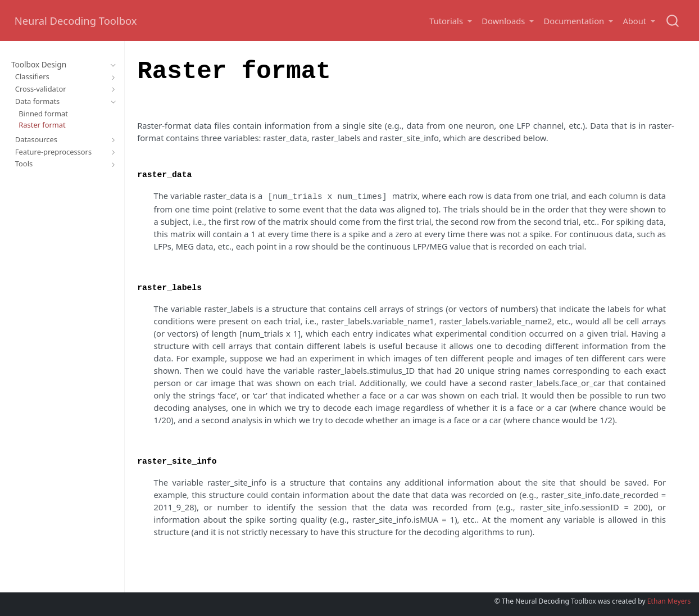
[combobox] (673, 21)
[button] (450, 21)
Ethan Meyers (669, 600)
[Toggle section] (111, 65)
